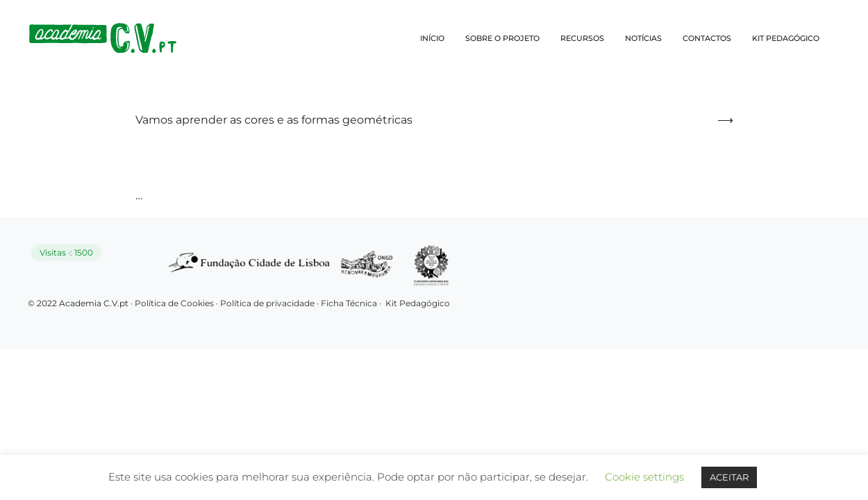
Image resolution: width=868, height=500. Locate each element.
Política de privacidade (268, 303)
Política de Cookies (174, 303)
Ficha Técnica (349, 303)
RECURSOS (582, 38)
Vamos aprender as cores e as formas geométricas (274, 120)
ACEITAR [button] (729, 477)
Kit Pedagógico (418, 303)
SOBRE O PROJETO (502, 38)
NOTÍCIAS (643, 38)
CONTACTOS (707, 38)
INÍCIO (432, 38)
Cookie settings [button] (644, 477)
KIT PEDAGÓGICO (786, 38)
